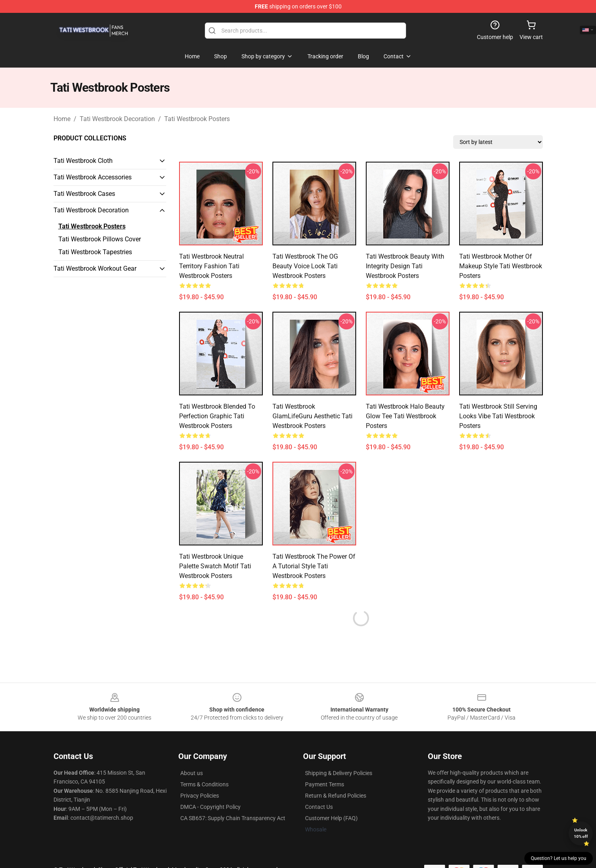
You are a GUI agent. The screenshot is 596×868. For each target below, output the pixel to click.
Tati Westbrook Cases (84, 194)
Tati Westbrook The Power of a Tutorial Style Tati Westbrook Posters (314, 566)
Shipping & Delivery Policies (339, 773)
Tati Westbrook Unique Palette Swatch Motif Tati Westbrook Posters (215, 566)
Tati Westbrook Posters (197, 119)
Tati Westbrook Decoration (117, 119)
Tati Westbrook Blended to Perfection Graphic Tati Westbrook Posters (217, 416)
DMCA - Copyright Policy (210, 807)
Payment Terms (325, 784)
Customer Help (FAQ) (331, 818)
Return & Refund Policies (336, 796)
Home (62, 119)
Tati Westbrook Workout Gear (95, 268)
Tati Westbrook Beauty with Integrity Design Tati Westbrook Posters (405, 266)
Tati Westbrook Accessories (93, 177)
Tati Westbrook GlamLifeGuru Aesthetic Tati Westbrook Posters (312, 416)
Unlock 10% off (581, 833)
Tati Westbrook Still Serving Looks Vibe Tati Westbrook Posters (498, 416)
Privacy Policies (200, 796)
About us (192, 773)
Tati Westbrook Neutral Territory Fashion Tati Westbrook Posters (211, 266)
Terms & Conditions (204, 784)
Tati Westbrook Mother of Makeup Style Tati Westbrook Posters (501, 266)
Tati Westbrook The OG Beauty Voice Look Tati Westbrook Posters (305, 266)
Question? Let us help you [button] (559, 858)
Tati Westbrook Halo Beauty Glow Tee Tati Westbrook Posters (405, 416)
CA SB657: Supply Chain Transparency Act (233, 818)
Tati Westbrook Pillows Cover (100, 239)
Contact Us (319, 807)
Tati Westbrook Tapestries (95, 252)
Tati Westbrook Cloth (83, 161)
